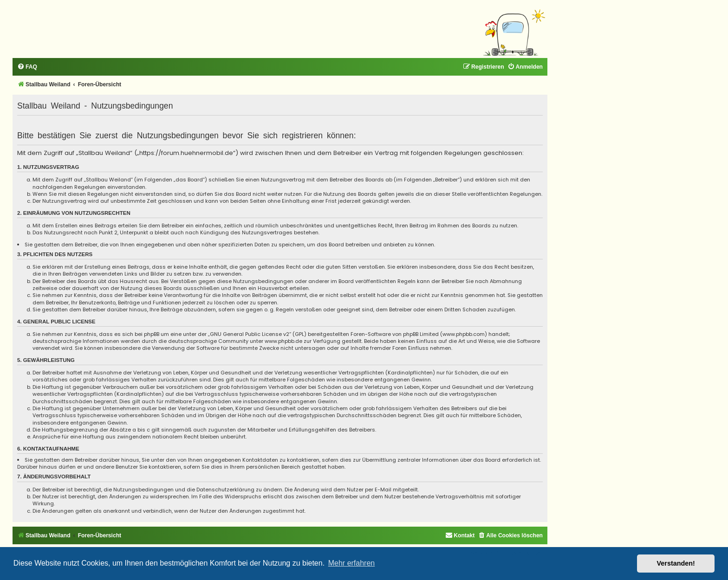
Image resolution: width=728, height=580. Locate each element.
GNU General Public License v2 (250, 334)
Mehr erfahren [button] (352, 563)
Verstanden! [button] (676, 563)
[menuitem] (27, 67)
